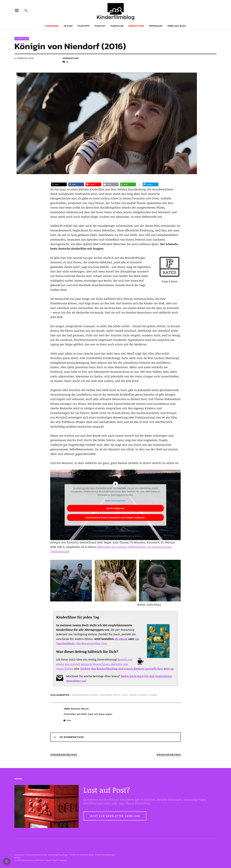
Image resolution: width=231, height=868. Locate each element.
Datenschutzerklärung (36, 855)
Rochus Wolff (80, 709)
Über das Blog (177, 26)
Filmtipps (84, 26)
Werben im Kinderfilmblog (81, 855)
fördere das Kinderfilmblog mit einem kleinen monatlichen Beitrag (127, 669)
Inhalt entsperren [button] (116, 508)
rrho (69, 721)
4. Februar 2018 (24, 58)
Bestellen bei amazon (113, 547)
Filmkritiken (22, 39)
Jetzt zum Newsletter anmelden (115, 816)
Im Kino (68, 26)
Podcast (100, 26)
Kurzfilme (117, 26)
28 (67, 62)
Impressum (156, 26)
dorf (95, 695)
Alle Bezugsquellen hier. (92, 643)
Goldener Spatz (110, 695)
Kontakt (63, 860)
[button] (59, 184)
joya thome (130, 695)
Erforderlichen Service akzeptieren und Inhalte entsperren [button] (116, 517)
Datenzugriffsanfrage (58, 855)
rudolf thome (148, 695)
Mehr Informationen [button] (116, 501)
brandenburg (81, 695)
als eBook (121, 639)
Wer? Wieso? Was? (49, 860)
